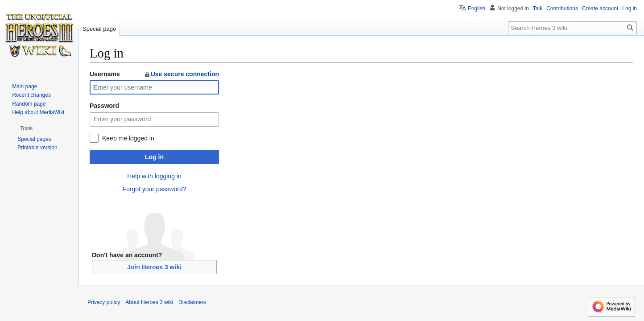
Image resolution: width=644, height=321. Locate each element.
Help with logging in (154, 176)
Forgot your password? (154, 189)
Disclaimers (192, 302)
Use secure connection (181, 74)
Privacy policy (104, 302)
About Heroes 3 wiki (149, 302)
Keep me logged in (128, 138)
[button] (26, 128)
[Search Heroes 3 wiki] (572, 28)
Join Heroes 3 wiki (154, 267)
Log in (154, 157)
